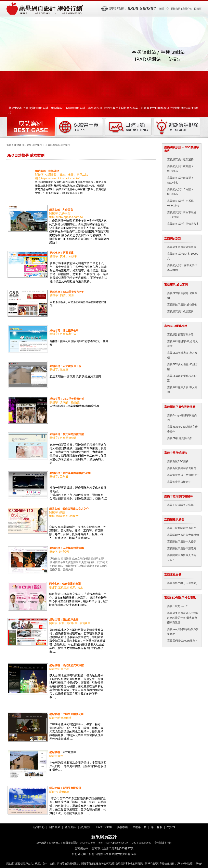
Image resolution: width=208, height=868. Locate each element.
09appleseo (145, 843)
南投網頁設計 (110, 864)
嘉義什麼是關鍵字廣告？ (182, 528)
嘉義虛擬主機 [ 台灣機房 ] (182, 583)
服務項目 (19, 145)
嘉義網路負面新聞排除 (180, 335)
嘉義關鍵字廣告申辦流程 (182, 548)
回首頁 (198, 9)
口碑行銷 (128, 127)
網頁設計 (86, 827)
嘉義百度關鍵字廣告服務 (182, 468)
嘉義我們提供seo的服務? (182, 641)
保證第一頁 (80, 127)
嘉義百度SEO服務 (178, 461)
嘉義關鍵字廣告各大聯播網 (183, 535)
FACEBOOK (104, 827)
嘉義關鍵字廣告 (174, 519)
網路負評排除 (177, 127)
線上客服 (157, 827)
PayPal (170, 827)
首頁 (9, 145)
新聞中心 (164, 9)
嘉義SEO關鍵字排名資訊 (180, 598)
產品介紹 (187, 9)
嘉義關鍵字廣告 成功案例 (182, 305)
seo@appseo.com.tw (117, 843)
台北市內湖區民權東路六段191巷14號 (113, 854)
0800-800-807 (88, 843)
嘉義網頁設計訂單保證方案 (183, 224)
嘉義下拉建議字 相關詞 (181, 505)
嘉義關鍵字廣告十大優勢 (182, 542)
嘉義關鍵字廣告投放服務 (180, 407)
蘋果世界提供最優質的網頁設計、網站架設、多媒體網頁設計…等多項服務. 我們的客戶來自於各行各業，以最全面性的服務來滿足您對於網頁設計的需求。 (103, 109)
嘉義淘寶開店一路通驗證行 (183, 475)
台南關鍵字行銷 (163, 843)
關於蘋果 (175, 9)
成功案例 (31, 127)
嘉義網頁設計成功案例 (180, 311)
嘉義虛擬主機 (173, 574)
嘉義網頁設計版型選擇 (180, 160)
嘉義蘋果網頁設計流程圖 (182, 247)
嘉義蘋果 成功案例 (176, 285)
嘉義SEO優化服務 (176, 326)
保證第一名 (139, 827)
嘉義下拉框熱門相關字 (178, 496)
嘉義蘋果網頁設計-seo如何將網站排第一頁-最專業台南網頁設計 (183, 618)
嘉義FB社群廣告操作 (179, 438)
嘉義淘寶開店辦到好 (179, 482)
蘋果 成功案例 (34, 145)
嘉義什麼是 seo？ (178, 606)
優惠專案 (122, 827)
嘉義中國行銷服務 (175, 453)
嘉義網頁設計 (173, 238)
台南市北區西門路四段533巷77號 (113, 848)
